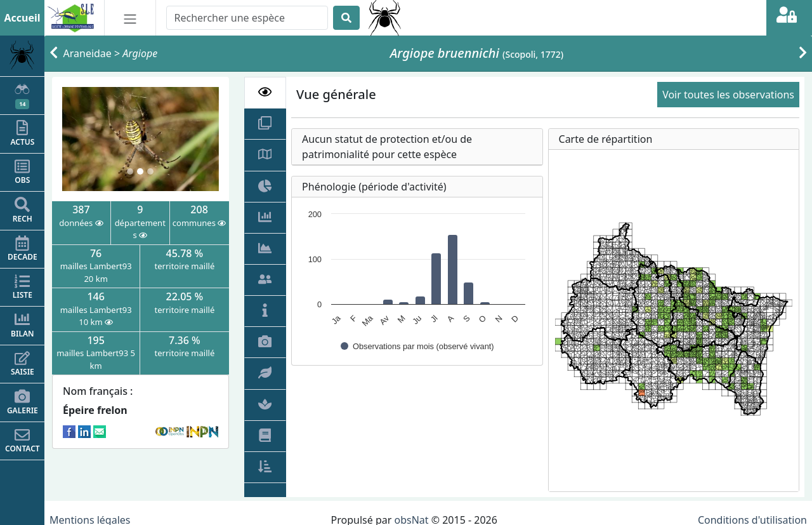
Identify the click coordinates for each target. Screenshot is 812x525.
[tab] (265, 93)
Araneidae (88, 53)
